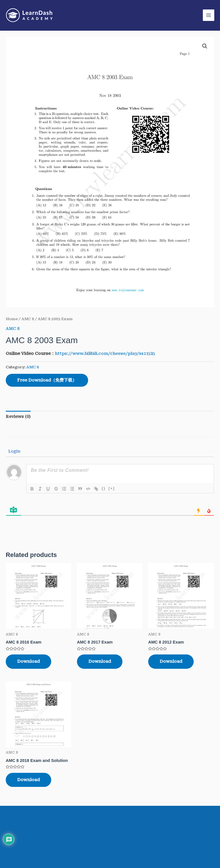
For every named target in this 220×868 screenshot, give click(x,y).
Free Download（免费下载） (47, 380)
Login (14, 451)
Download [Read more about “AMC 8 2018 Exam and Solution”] (28, 780)
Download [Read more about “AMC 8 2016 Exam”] (28, 661)
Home (12, 319)
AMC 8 (28, 319)
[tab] (18, 417)
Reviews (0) (18, 417)
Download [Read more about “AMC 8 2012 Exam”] (171, 661)
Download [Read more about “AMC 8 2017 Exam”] (100, 661)
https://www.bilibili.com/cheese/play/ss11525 (105, 353)
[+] (112, 488)
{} (104, 488)
